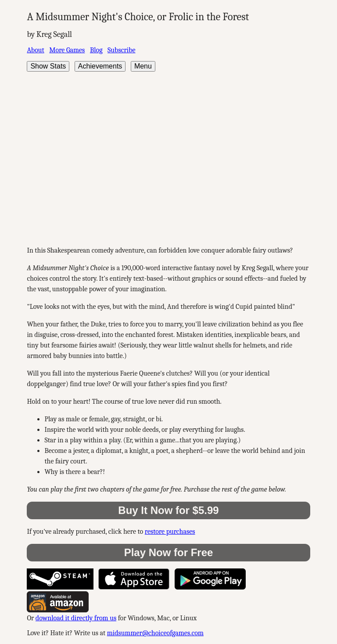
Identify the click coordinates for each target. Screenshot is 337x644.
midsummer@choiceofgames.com (155, 633)
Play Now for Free (169, 552)
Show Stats (48, 66)
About (35, 50)
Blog (96, 50)
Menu (143, 66)
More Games (67, 50)
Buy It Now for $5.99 (168, 510)
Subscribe (121, 50)
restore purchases (170, 532)
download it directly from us (76, 618)
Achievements (100, 66)
